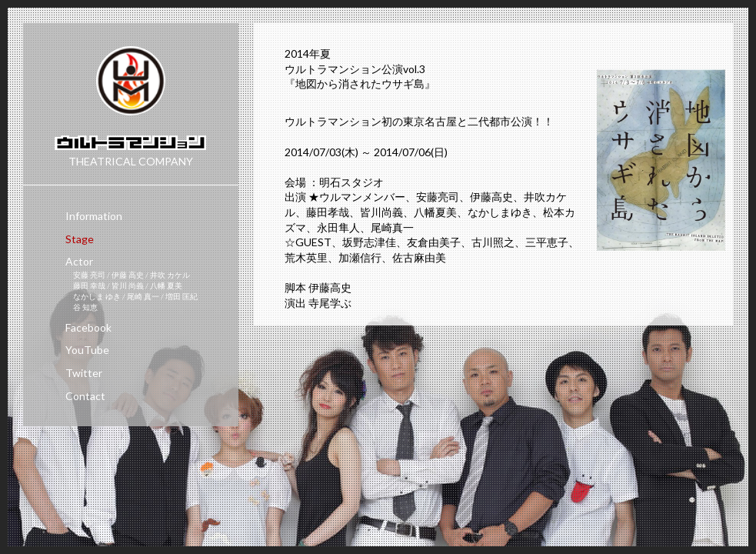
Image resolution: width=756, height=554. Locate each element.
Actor (79, 261)
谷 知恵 (85, 307)
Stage (80, 239)
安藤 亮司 (90, 275)
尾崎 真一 (144, 296)
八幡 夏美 (166, 285)
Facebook (88, 327)
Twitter (84, 373)
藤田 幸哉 (90, 285)
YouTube (87, 350)
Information (94, 216)
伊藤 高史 (128, 275)
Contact (85, 396)
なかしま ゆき (98, 296)
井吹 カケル (170, 275)
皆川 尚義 (128, 285)
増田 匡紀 (182, 296)
